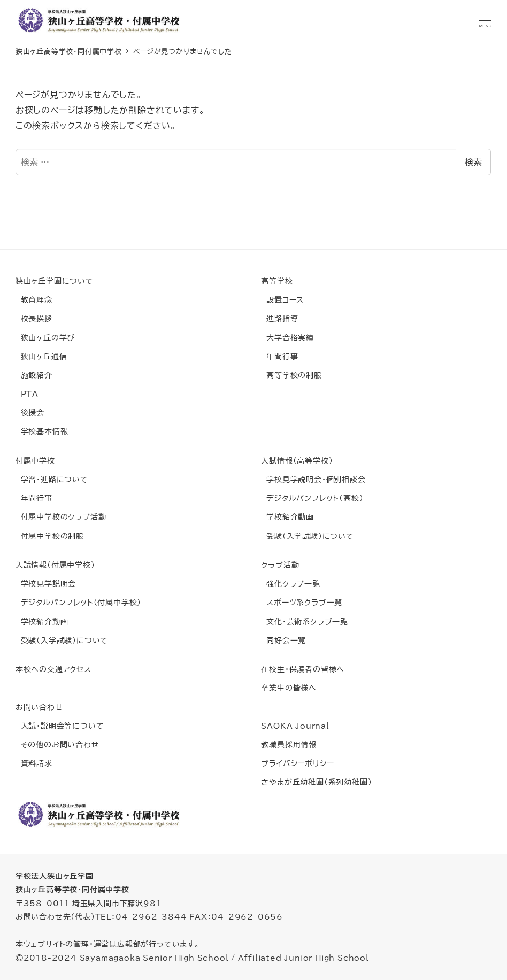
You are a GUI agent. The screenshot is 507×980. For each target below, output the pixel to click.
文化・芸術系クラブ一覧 (305, 622)
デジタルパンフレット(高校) (312, 498)
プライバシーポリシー (297, 763)
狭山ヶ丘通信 (41, 356)
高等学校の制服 (291, 375)
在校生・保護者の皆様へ (303, 669)
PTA (27, 394)
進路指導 (279, 318)
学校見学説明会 (46, 584)
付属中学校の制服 (50, 536)
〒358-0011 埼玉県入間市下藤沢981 (89, 903)
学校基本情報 (42, 431)
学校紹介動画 (287, 517)
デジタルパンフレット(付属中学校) (78, 602)
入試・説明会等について (60, 726)
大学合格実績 (287, 338)
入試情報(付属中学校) (55, 565)
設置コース (282, 300)
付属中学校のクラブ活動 (61, 517)
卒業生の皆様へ (289, 688)
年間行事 (279, 356)
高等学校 (277, 281)
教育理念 (34, 300)
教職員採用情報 (289, 744)
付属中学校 (35, 461)
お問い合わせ (39, 707)
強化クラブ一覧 (290, 584)
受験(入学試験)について (307, 536)
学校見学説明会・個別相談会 (313, 479)
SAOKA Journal (295, 726)
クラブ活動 (280, 565)
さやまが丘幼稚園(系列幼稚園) (316, 782)
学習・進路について (52, 479)
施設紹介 (34, 375)
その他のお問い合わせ (57, 744)
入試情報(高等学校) (297, 461)
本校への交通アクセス (53, 669)
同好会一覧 (283, 640)
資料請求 (34, 763)
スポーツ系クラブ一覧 (302, 602)
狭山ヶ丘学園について (55, 281)
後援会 (30, 412)
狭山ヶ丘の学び (45, 338)
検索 (473, 162)
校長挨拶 (34, 318)
